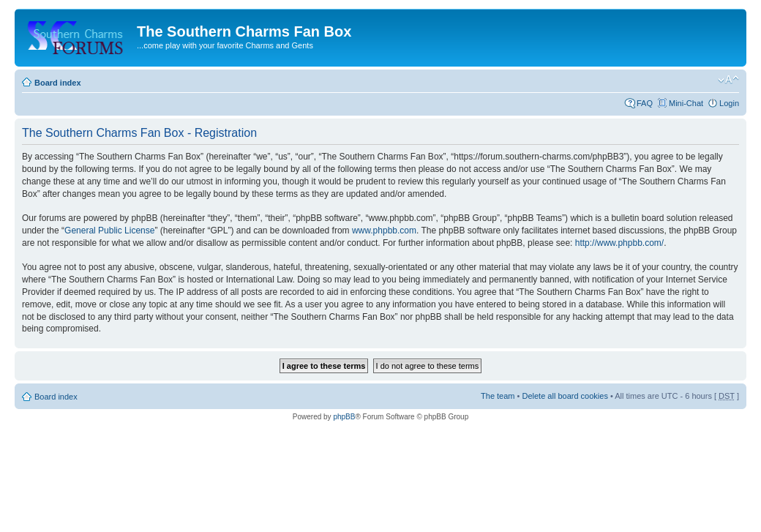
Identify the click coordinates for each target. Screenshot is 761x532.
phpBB (344, 417)
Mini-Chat (686, 103)
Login (729, 103)
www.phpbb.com (384, 231)
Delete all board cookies (565, 396)
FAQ (645, 103)
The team (498, 396)
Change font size (728, 80)
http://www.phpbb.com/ (619, 243)
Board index (58, 83)
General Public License (109, 231)
